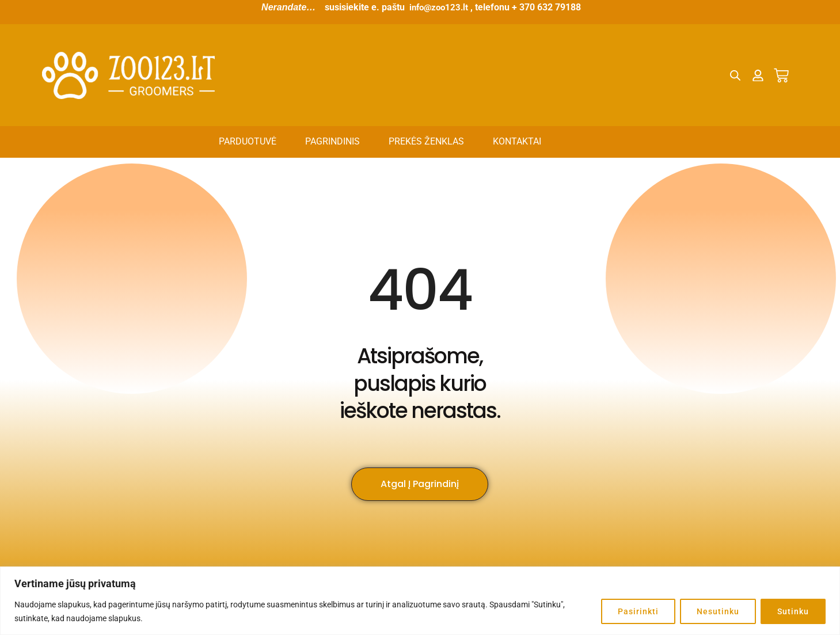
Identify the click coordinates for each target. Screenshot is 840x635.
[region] (420, 601)
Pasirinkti (638, 611)
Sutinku (793, 611)
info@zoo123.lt (439, 7)
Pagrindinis (332, 141)
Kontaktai (517, 141)
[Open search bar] (736, 75)
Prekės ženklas (426, 141)
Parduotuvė (248, 141)
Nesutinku (718, 611)
